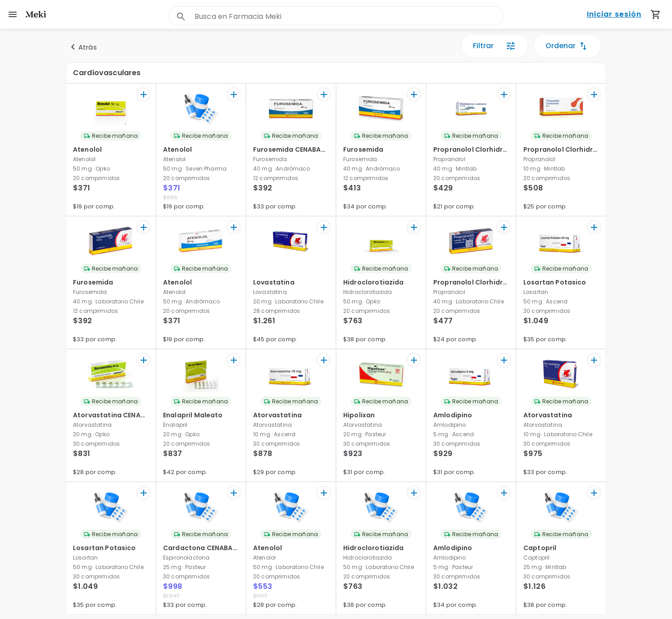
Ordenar (567, 46)
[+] (143, 94)
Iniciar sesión (614, 15)
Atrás (82, 47)
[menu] (13, 14)
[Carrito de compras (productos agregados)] (656, 14)
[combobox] (349, 16)
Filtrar (495, 46)
